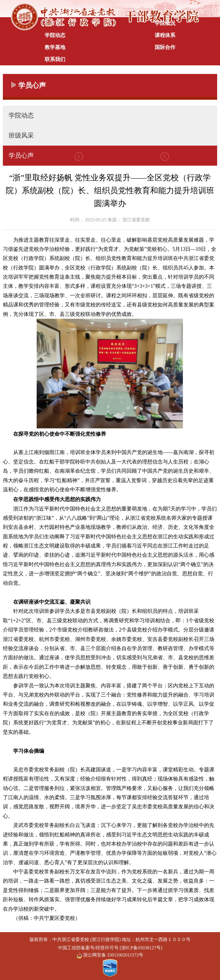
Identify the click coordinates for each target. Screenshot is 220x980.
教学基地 (55, 47)
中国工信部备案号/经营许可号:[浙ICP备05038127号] (110, 948)
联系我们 (55, 59)
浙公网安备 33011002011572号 (110, 955)
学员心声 (21, 155)
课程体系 (165, 35)
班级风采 (21, 135)
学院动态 (55, 35)
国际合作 (165, 47)
